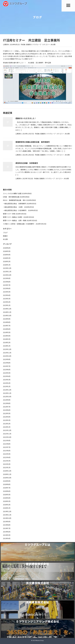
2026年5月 (7, 251)
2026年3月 (7, 258)
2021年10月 (7, 437)
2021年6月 (7, 451)
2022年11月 (7, 393)
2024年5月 (7, 332)
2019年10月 (7, 518)
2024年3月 (7, 339)
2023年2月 (7, 383)
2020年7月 (7, 488)
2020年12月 (7, 471)
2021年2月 (7, 464)
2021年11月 (7, 434)
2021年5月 (7, 454)
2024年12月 (7, 309)
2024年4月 (7, 336)
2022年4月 (7, 417)
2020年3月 (7, 501)
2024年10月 (7, 315)
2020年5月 (7, 495)
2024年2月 (7, 342)
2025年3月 (7, 299)
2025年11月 (7, 272)
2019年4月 (7, 538)
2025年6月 (7, 288)
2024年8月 (7, 322)
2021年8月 (7, 444)
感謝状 (5, 236)
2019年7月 (7, 528)
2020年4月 (7, 498)
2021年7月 (7, 447)
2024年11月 (7, 312)
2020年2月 (7, 505)
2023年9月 (7, 359)
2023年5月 (7, 373)
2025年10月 (7, 275)
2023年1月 (7, 386)
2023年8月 (7, 363)
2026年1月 (7, 265)
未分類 (53, 44)
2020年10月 (7, 478)
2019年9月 (7, 521)
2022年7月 (7, 407)
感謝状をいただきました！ (26, 118)
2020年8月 (7, 484)
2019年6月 (7, 532)
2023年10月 (7, 356)
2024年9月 (7, 319)
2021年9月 (7, 440)
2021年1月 (7, 467)
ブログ (5, 233)
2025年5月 (7, 292)
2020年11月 (7, 474)
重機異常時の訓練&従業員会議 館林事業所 (33, 142)
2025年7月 (7, 285)
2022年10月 (7, 396)
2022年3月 (7, 420)
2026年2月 (7, 261)
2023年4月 (7, 376)
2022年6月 (7, 410)
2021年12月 (7, 430)
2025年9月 (7, 278)
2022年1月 (7, 427)
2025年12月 (7, 268)
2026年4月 (7, 255)
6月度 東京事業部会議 (11, 197)
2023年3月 (7, 380)
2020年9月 (7, 481)
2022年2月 (7, 424)
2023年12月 (7, 349)
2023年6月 (7, 370)
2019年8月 (7, 525)
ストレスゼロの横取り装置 (12, 193)
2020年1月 (7, 508)
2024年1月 (7, 346)
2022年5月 (7, 413)
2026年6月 (7, 248)
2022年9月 (7, 400)
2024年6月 (7, 329)
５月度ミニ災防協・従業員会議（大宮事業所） (19, 224)
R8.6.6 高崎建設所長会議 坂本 (14, 200)
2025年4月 (7, 295)
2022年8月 (7, 403)
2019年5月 (7, 535)
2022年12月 (7, 390)
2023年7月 (7, 366)
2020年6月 (7, 491)
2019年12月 (7, 511)
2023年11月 (7, 353)
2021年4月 (7, 457)
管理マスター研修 (9, 214)
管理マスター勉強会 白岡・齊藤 (15, 220)
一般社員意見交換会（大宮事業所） (15, 210)
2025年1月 (7, 305)
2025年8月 (7, 282)
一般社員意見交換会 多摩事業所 (15, 204)
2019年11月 (7, 515)
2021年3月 (7, 461)
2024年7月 (7, 326)
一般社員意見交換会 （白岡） (13, 207)
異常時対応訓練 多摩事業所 (27, 163)
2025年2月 (7, 302)
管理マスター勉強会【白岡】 (13, 217)
